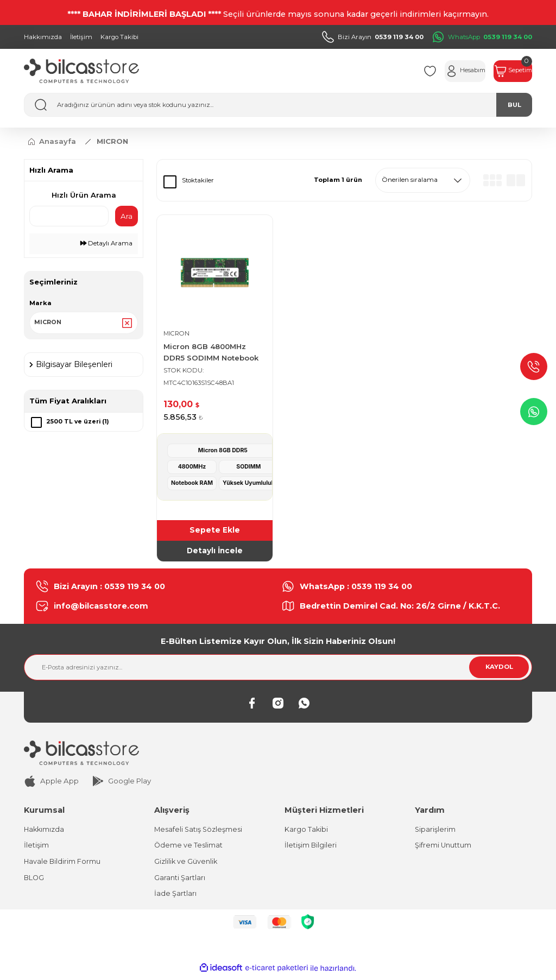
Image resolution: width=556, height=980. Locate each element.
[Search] (278, 105)
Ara (127, 216)
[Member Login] (443, 71)
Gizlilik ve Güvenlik (187, 864)
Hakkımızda (45, 832)
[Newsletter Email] (278, 669)
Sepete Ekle (215, 531)
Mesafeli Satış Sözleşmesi (200, 832)
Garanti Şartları (180, 881)
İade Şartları (175, 897)
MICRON (112, 141)
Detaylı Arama (106, 243)
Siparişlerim (435, 832)
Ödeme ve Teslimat (189, 848)
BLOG (34, 881)
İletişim (36, 848)
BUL (514, 105)
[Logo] (81, 71)
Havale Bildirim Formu (63, 864)
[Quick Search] (69, 216)
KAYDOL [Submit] (499, 669)
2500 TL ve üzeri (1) (79, 423)
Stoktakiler (198, 180)
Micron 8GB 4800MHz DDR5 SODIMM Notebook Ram (211, 353)
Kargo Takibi (307, 832)
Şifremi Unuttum (444, 848)
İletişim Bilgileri (311, 848)
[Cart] (506, 71)
